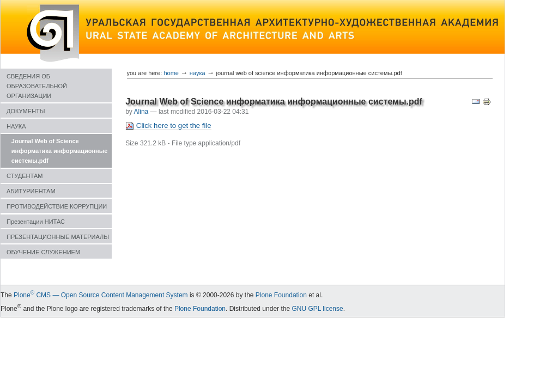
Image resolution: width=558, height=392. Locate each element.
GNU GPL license (317, 309)
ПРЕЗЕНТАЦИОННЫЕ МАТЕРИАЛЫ (58, 237)
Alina (141, 112)
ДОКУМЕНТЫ (26, 111)
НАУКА (16, 126)
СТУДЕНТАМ (25, 176)
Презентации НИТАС (36, 222)
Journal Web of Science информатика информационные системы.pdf (59, 151)
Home (171, 73)
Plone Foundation (281, 295)
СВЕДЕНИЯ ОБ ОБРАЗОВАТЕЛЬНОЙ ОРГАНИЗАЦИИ (37, 86)
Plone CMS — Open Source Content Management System (101, 295)
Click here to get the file (168, 126)
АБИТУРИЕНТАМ (31, 191)
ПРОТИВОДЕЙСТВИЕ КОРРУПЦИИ (57, 206)
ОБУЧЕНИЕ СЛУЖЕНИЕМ (43, 252)
